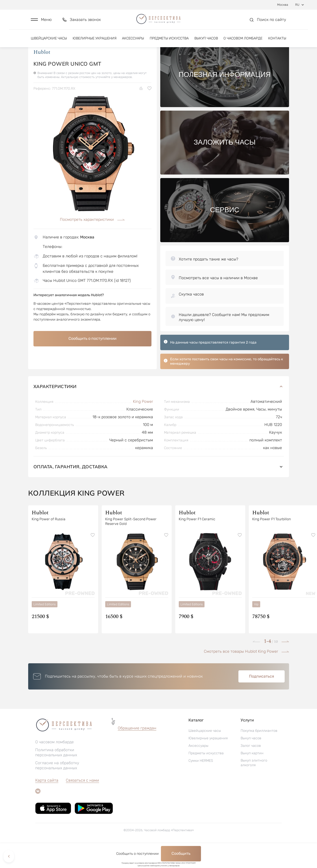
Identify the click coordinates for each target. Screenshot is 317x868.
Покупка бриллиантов (259, 753)
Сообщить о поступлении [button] (92, 361)
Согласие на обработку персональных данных (57, 788)
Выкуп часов (206, 41)
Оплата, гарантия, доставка (159, 489)
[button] (41, 21)
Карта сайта (47, 803)
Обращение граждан (137, 751)
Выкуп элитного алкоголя (254, 785)
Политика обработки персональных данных (56, 775)
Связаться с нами (82, 803)
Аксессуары (133, 41)
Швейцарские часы (49, 41)
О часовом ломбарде (243, 41)
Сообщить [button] (181, 853)
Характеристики (159, 409)
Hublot (42, 75)
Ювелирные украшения (95, 41)
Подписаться (262, 699)
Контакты (277, 41)
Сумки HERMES (201, 783)
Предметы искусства (169, 41)
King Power (143, 424)
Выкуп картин (252, 776)
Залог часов (251, 768)
